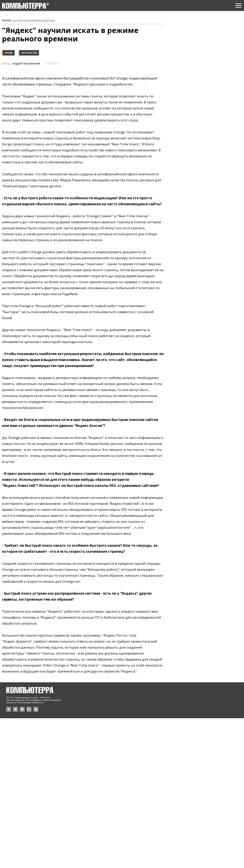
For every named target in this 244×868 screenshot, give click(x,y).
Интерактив (29, 53)
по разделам (31, 20)
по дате (17, 20)
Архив (9, 53)
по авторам (48, 20)
